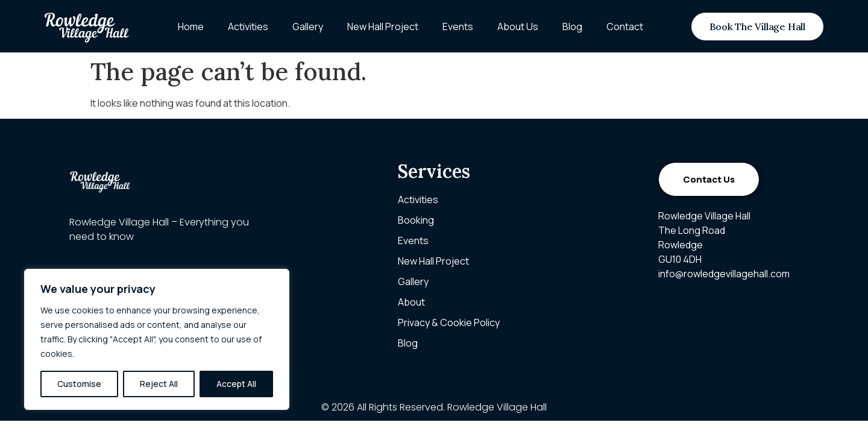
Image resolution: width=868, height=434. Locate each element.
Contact (625, 27)
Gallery (308, 27)
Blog (572, 27)
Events (458, 27)
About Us (518, 27)
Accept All (236, 384)
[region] (157, 339)
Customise (79, 384)
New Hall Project (383, 27)
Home (191, 27)
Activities (248, 27)
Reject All (159, 384)
